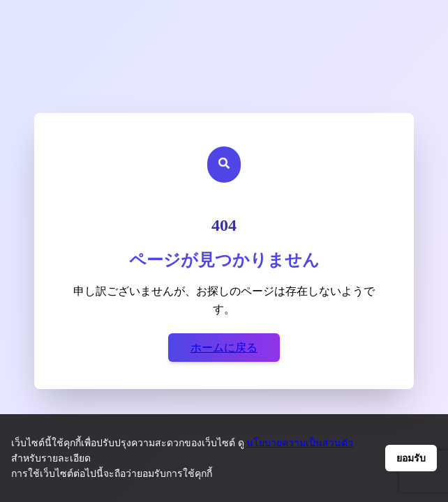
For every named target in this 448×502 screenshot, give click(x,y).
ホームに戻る (224, 348)
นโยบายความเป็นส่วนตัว (300, 443)
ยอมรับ (411, 458)
